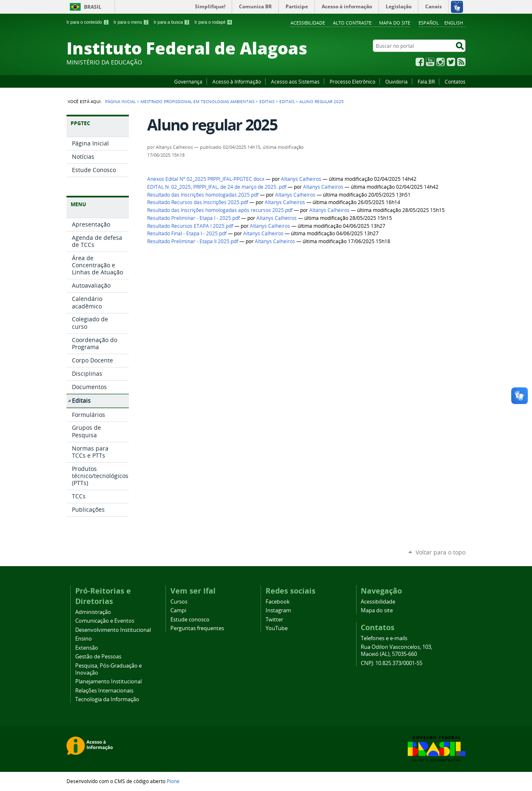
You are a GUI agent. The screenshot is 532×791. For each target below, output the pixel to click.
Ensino (84, 639)
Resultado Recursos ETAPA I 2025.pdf (190, 226)
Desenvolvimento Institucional (113, 630)
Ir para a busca (172, 22)
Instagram (441, 62)
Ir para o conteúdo (88, 22)
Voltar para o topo (441, 552)
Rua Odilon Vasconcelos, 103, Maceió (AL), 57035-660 (397, 651)
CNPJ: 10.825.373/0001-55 (392, 663)
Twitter (451, 62)
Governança (188, 81)
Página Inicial (120, 101)
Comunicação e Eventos (105, 621)
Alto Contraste (352, 23)
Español (429, 23)
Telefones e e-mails (384, 638)
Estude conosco (190, 620)
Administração (93, 612)
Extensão (87, 648)
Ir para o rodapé (214, 22)
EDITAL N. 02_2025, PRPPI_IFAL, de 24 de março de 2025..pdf (217, 187)
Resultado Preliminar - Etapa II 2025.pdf (193, 241)
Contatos (455, 81)
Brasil (93, 7)
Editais (267, 101)
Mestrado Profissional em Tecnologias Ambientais (197, 101)
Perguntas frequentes (197, 628)
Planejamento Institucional (108, 681)
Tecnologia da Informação (107, 699)
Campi (178, 610)
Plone (173, 781)
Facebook (420, 62)
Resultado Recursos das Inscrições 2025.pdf (198, 202)
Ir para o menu (131, 22)
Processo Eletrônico (352, 81)
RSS (461, 62)
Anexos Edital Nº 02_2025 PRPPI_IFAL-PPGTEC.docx (206, 179)
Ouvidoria (397, 81)
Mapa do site (395, 23)
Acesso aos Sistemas (295, 81)
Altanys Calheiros (301, 179)
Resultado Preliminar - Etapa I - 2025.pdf (193, 218)
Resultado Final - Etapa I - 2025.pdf (187, 233)
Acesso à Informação (237, 81)
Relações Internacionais (104, 691)
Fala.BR (426, 81)
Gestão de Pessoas (98, 657)
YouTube (430, 62)
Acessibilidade (308, 23)
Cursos (179, 602)
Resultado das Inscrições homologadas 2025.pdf (203, 195)
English (454, 23)
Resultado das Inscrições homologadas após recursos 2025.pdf (220, 210)
